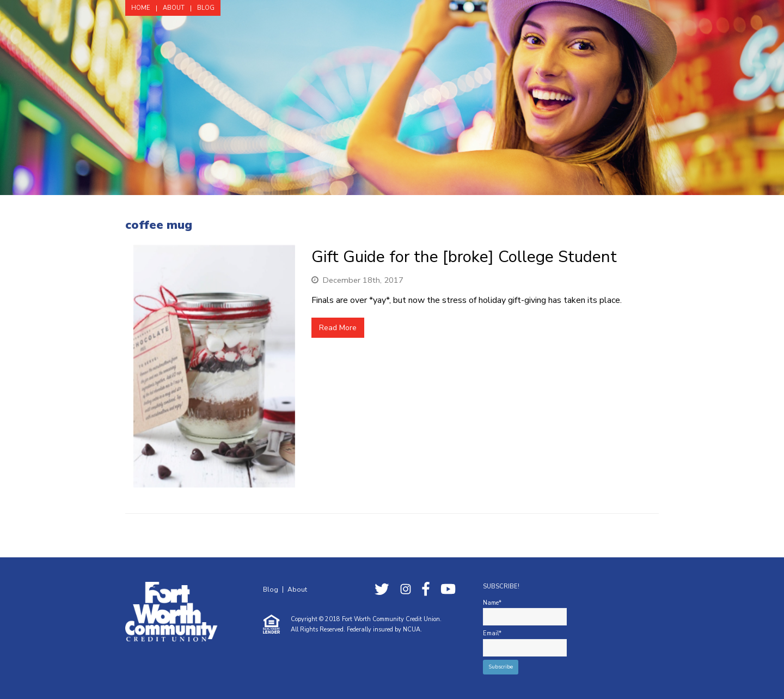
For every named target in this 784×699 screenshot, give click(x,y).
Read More (338, 328)
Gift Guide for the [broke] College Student (464, 257)
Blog (271, 589)
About (297, 589)
